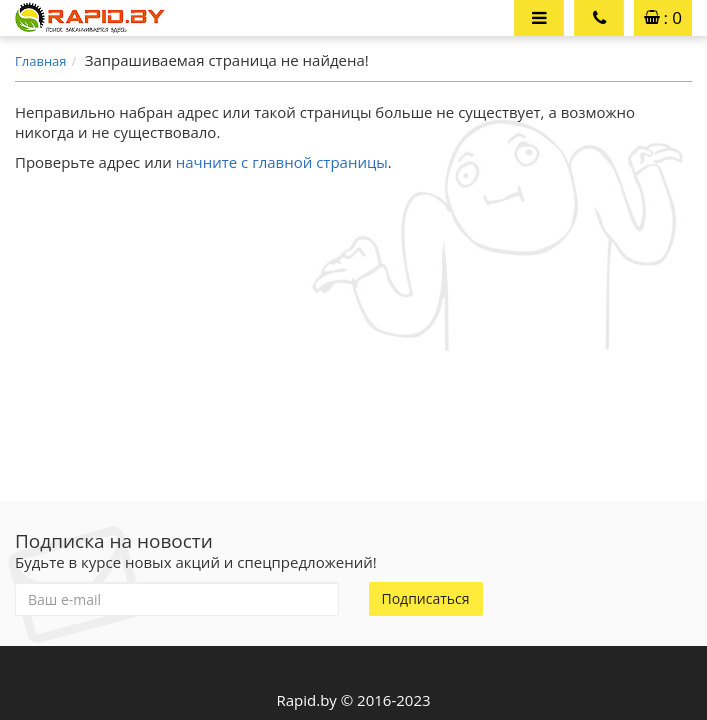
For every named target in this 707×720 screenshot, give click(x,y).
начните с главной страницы (282, 162)
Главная (41, 61)
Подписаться (426, 598)
